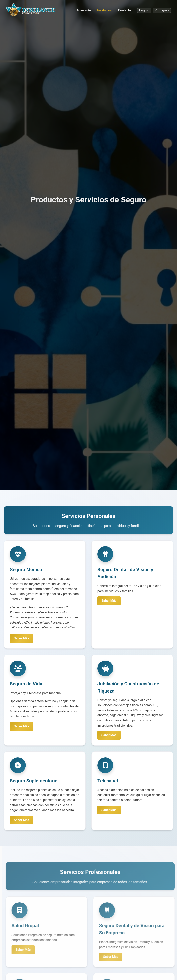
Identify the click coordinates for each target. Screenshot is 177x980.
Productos (104, 10)
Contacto (124, 10)
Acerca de (84, 10)
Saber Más (22, 638)
